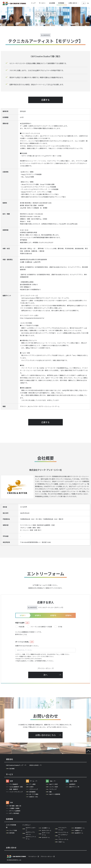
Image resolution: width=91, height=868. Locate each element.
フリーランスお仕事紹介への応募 (39, 627)
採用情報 (61, 3)
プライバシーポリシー (45, 668)
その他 (58, 627)
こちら (25, 634)
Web (53, 781)
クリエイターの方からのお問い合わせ (44, 853)
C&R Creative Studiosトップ (16, 765)
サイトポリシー (33, 861)
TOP (88, 751)
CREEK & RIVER (35, 765)
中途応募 (20, 627)
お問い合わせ (73, 3)
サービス (42, 3)
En (88, 3)
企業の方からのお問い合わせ (17, 853)
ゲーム (34, 781)
